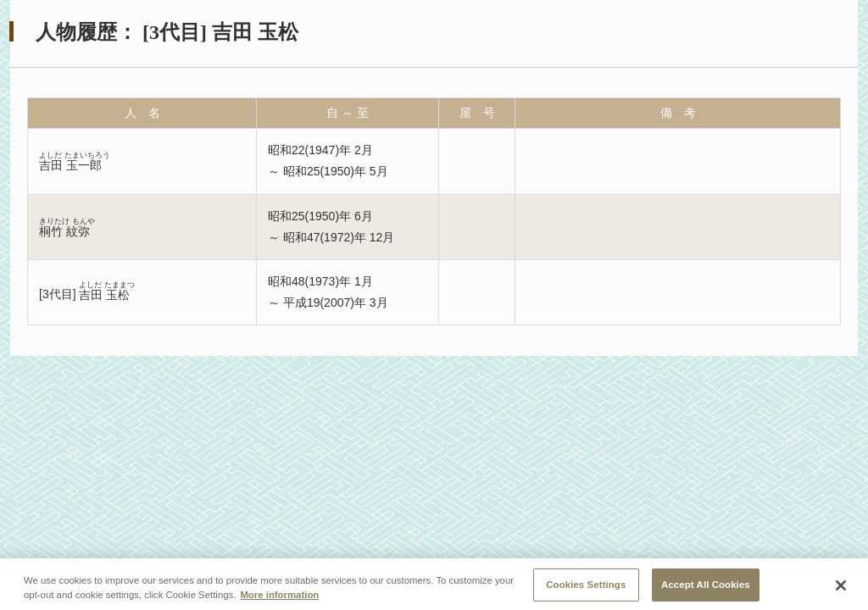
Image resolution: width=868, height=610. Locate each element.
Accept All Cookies (706, 588)
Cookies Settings (586, 588)
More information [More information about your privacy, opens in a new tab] (279, 598)
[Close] (841, 590)
